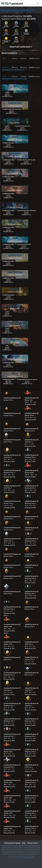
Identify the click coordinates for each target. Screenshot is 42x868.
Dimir (15, 238)
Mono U (15, 137)
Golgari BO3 (15, 221)
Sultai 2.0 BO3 (15, 154)
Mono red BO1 (15, 323)
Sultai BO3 (15, 356)
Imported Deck (15, 103)
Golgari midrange (15, 272)
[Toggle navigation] (38, 3)
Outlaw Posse (15, 306)
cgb (15, 86)
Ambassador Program (12, 843)
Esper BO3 (15, 289)
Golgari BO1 (15, 120)
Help (24, 843)
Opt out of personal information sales (23, 858)
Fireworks (15, 340)
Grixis (15, 187)
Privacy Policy (32, 843)
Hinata (15, 373)
